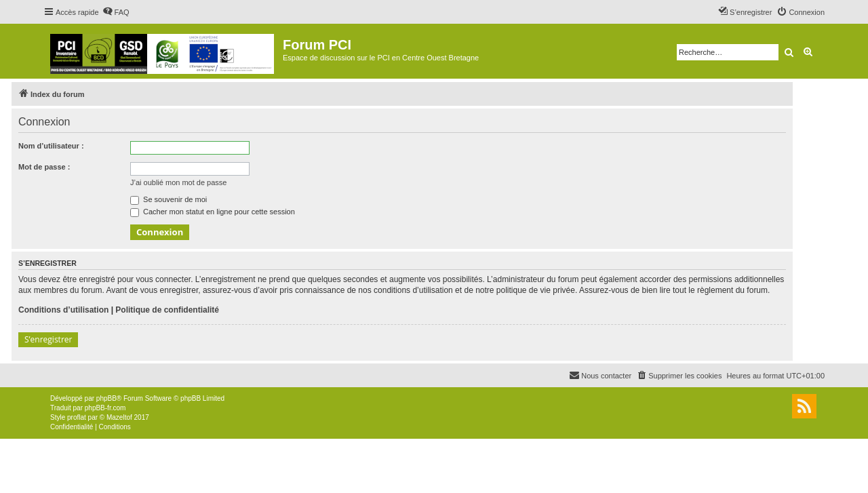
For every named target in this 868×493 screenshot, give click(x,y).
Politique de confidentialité (167, 310)
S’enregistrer (48, 339)
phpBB (106, 398)
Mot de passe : (44, 167)
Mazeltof (119, 417)
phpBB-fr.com (105, 408)
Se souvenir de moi (169, 199)
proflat (77, 417)
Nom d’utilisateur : (51, 146)
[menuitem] (116, 12)
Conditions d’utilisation (63, 310)
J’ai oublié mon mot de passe (178, 182)
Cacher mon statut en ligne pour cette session (213, 212)
